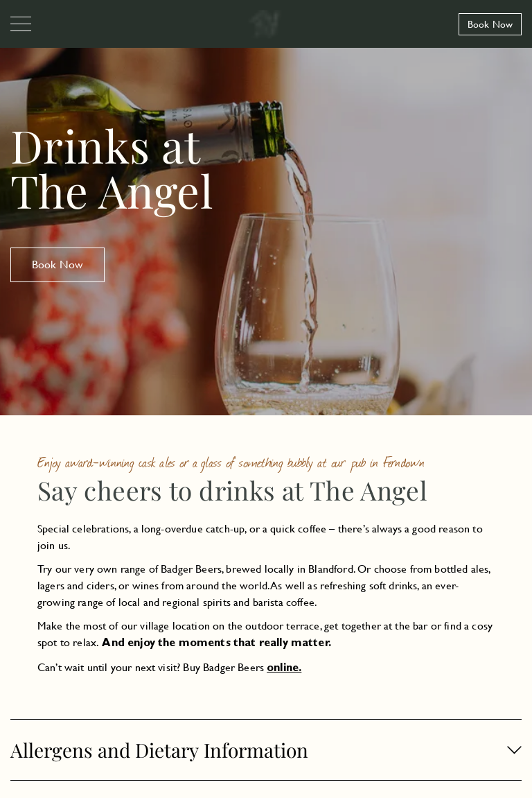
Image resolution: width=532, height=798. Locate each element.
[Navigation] (21, 25)
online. (284, 669)
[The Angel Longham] (266, 24)
